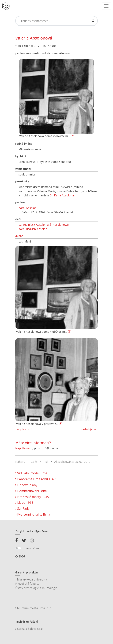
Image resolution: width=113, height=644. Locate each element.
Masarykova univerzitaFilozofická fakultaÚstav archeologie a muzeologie (36, 584)
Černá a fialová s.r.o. (29, 629)
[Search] (56, 21)
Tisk (46, 462)
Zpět (34, 462)
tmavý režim (31, 548)
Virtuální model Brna (31, 473)
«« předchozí (24, 429)
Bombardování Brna (31, 491)
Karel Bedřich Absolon (33, 229)
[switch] (18, 548)
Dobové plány (26, 485)
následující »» (89, 429)
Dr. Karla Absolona (62, 195)
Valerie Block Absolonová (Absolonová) (44, 225)
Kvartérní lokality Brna (33, 514)
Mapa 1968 (24, 503)
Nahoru (20, 462)
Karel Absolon (28, 208)
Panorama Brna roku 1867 (36, 479)
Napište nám (24, 448)
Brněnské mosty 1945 (32, 497)
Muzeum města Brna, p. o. (34, 608)
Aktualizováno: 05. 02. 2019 (72, 462)
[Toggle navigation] (106, 6)
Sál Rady (22, 508)
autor (19, 236)
